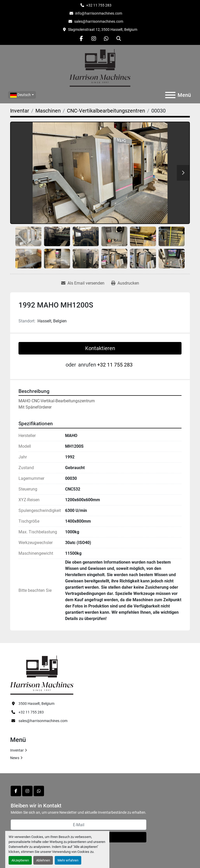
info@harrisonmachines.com (99, 13)
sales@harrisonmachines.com (99, 21)
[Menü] (170, 95)
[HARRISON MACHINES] (42, 675)
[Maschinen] (48, 111)
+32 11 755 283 (99, 5)
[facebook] (81, 39)
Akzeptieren (20, 860)
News (15, 758)
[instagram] (94, 39)
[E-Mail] (79, 825)
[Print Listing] (125, 283)
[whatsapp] (106, 39)
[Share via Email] (83, 283)
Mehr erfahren (68, 860)
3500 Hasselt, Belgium (36, 704)
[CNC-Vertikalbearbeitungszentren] (106, 111)
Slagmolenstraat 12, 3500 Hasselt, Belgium (103, 29)
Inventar (17, 750)
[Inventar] (20, 111)
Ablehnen (43, 860)
